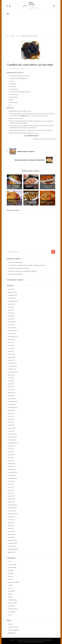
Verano (10, 615)
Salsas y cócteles (13, 603)
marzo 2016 (11, 319)
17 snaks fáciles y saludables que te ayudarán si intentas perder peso (27, 265)
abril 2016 (11, 316)
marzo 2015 (11, 354)
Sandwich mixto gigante (48, 187)
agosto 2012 (12, 446)
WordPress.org (12, 633)
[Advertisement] (31, 25)
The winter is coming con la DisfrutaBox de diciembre (23, 271)
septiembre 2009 (13, 549)
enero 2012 (11, 467)
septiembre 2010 (13, 514)
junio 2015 (11, 345)
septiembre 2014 (13, 372)
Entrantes (11, 576)
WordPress (31, 642)
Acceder (10, 624)
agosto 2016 (12, 304)
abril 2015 (11, 351)
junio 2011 (11, 487)
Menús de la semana (14, 582)
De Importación (12, 567)
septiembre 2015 (13, 337)
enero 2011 (11, 502)
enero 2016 (11, 325)
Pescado (10, 594)
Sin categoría (12, 612)
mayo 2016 (11, 313)
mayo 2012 (11, 455)
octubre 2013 (12, 405)
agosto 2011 (12, 481)
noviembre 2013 (13, 402)
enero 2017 (11, 289)
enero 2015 (11, 360)
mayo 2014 (11, 384)
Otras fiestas (12, 591)
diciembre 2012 (12, 434)
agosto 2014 (12, 375)
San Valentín (12, 606)
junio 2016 (11, 310)
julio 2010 (11, 520)
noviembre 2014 (13, 366)
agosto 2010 (12, 517)
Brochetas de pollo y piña (31, 203)
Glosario (10, 579)
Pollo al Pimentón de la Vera (48, 203)
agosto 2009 (12, 552)
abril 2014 (11, 387)
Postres (10, 597)
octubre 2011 (12, 475)
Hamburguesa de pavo (31, 187)
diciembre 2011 (12, 469)
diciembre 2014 (12, 363)
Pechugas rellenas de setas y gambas (14, 187)
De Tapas (11, 570)
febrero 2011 (12, 499)
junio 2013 (11, 416)
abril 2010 (11, 529)
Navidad (10, 585)
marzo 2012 (11, 461)
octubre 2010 (12, 511)
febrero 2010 (12, 534)
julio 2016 (11, 307)
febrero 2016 (12, 322)
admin (8, 69)
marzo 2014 (11, 390)
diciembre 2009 (12, 540)
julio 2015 (11, 342)
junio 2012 (11, 452)
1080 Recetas (32, 4)
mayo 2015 (11, 348)
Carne (8, 62)
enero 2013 (11, 431)
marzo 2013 (11, 425)
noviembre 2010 (13, 508)
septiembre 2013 (13, 407)
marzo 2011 (11, 496)
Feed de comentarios (14, 630)
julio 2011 (11, 484)
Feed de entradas (13, 627)
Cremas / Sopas (12, 565)
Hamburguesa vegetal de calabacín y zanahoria (14, 202)
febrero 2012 (12, 464)
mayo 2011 (11, 490)
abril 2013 (11, 422)
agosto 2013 (12, 410)
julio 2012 (11, 449)
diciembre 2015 (12, 328)
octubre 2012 (12, 440)
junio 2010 (11, 523)
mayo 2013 (11, 419)
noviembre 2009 (13, 543)
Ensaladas (11, 573)
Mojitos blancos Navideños (15, 274)
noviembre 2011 (13, 472)
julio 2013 (11, 413)
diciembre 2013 (12, 399)
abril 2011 (11, 493)
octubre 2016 (12, 298)
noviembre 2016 (13, 295)
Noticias (10, 588)
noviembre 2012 (13, 437)
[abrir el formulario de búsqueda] (54, 6)
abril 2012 (11, 458)
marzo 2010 (11, 531)
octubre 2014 (12, 369)
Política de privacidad (39, 642)
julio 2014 (11, 378)
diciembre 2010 (12, 505)
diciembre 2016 (12, 292)
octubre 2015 (12, 334)
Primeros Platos (12, 600)
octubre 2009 (12, 546)
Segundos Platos (13, 609)
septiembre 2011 (13, 478)
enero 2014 (11, 396)
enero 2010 (11, 537)
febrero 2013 (12, 428)
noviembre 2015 (13, 331)
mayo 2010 (11, 526)
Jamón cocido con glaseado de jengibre (19, 268)
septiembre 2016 (13, 301)
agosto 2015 (12, 340)
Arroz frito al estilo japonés (15, 262)
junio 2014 (11, 381)
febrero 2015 (12, 357)
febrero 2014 (12, 393)
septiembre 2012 (13, 443)
